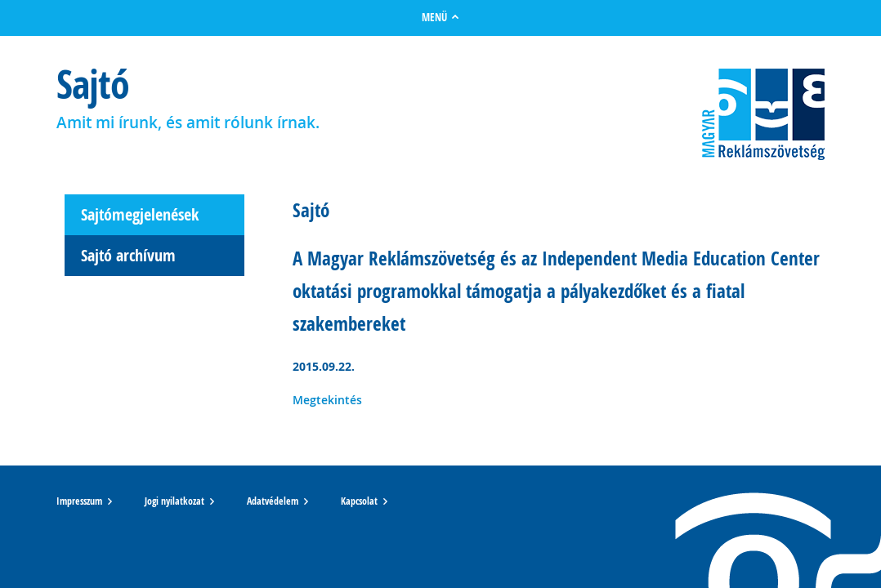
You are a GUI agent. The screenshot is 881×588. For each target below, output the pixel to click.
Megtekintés (327, 400)
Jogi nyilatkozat (174, 501)
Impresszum (79, 501)
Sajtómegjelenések (140, 214)
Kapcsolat (359, 501)
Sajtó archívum (128, 255)
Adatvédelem (273, 501)
